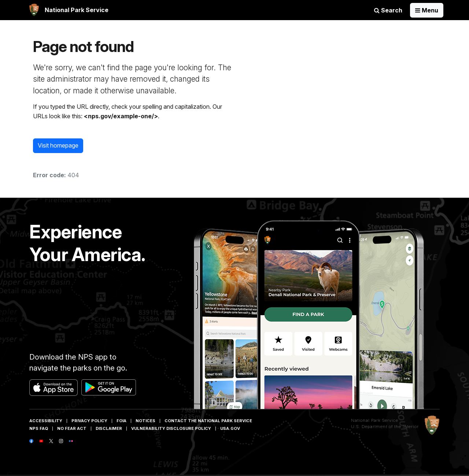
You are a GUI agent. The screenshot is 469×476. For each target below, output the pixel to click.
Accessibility (46, 421)
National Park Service (375, 420)
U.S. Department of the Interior (385, 427)
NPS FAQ (39, 428)
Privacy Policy (89, 421)
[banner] (69, 10)
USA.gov (230, 428)
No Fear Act (72, 428)
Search (388, 10)
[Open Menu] (427, 10)
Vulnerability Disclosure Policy (171, 428)
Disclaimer (109, 428)
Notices (145, 421)
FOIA (121, 421)
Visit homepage (58, 145)
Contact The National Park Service (208, 421)
